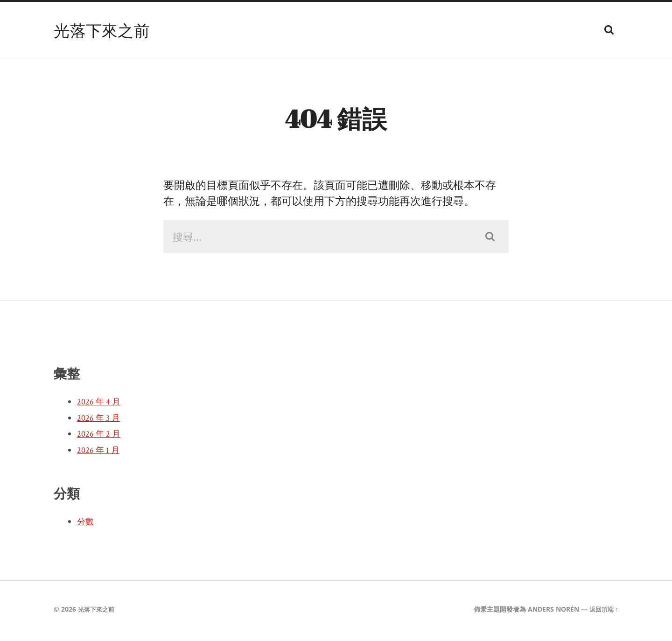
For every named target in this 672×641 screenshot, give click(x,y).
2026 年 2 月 (100, 438)
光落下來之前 (105, 30)
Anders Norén (551, 613)
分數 (86, 525)
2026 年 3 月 (100, 422)
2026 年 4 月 (100, 405)
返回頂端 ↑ (603, 613)
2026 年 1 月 (99, 454)
